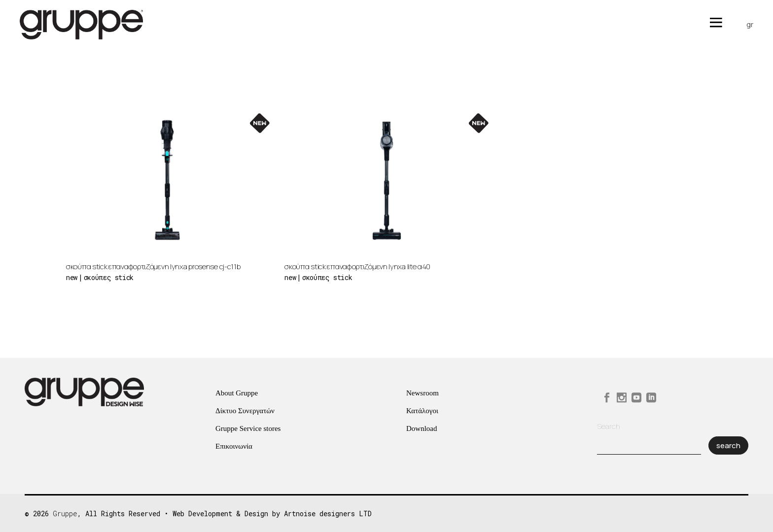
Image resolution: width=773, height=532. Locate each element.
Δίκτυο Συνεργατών (245, 411)
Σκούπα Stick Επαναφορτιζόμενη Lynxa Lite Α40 (357, 266)
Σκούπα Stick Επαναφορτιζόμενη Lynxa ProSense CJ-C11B (153, 266)
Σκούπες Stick (109, 277)
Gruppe (65, 514)
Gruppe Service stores (248, 428)
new (72, 277)
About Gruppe (237, 393)
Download (422, 428)
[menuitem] (745, 25)
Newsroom (422, 393)
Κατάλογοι (422, 411)
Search (609, 426)
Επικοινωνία (234, 446)
